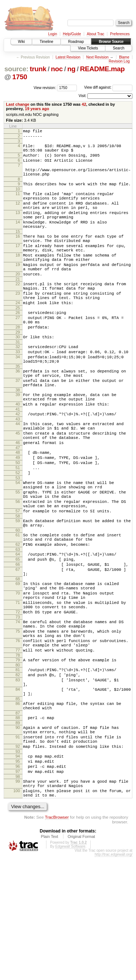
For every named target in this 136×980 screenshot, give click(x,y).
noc (57, 69)
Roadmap (76, 42)
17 (18, 267)
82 (18, 775)
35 (18, 411)
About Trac (95, 34)
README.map (102, 69)
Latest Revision (68, 57)
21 (18, 308)
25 (18, 343)
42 (84, 104)
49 (18, 517)
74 (18, 712)
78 (18, 753)
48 (18, 511)
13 (18, 228)
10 (18, 200)
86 (18, 809)
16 (18, 256)
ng (71, 69)
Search (119, 48)
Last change (18, 104)
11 (18, 205)
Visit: (83, 96)
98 (18, 895)
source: (16, 69)
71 (18, 690)
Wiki (22, 42)
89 (18, 832)
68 (18, 662)
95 (18, 877)
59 (18, 593)
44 (18, 477)
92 (18, 860)
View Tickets (88, 48)
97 (18, 889)
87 (18, 821)
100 (17, 912)
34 (18, 399)
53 (18, 542)
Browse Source (111, 42)
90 (18, 836)
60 (18, 604)
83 (18, 781)
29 (18, 371)
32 (18, 387)
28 (18, 365)
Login (53, 34)
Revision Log (119, 61)
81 (18, 769)
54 (18, 547)
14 (18, 239)
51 (18, 530)
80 (18, 764)
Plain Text (50, 960)
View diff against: (108, 87)
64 (18, 632)
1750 (20, 77)
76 (18, 735)
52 (18, 536)
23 (18, 325)
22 (18, 313)
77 (18, 747)
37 (18, 427)
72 (18, 701)
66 (18, 644)
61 (18, 609)
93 (18, 866)
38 (18, 439)
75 (18, 724)
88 (18, 826)
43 (18, 472)
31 (18, 382)
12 (18, 216)
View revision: (45, 87)
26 (18, 347)
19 (18, 291)
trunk (38, 69)
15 (18, 251)
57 (18, 582)
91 (18, 848)
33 (18, 393)
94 (18, 871)
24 (18, 336)
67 (18, 650)
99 (18, 900)
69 (18, 666)
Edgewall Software (70, 970)
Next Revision (98, 57)
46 (18, 500)
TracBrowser (57, 940)
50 (18, 524)
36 (18, 416)
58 (18, 588)
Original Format (81, 960)
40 (18, 455)
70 (18, 678)
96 (18, 883)
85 (18, 804)
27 (18, 354)
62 (18, 621)
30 (18, 376)
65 (18, 638)
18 (18, 279)
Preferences (120, 34)
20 (18, 302)
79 (18, 758)
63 (18, 627)
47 (18, 507)
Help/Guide (72, 34)
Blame (124, 57)
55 (18, 558)
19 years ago (37, 109)
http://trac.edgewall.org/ (114, 978)
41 (18, 461)
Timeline (46, 42)
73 (18, 707)
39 (18, 444)
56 (18, 570)
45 (18, 489)
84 (18, 793)
